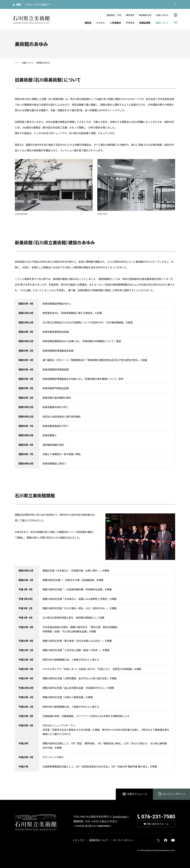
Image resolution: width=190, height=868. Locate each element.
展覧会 (88, 23)
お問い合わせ (162, 15)
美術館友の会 (145, 15)
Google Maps (120, 817)
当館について (162, 23)
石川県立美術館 (31, 20)
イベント (101, 23)
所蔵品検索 (145, 23)
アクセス (130, 23)
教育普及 (130, 15)
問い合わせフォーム (158, 824)
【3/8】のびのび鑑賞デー (38, 4)
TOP (17, 63)
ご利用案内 (115, 23)
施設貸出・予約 (114, 15)
